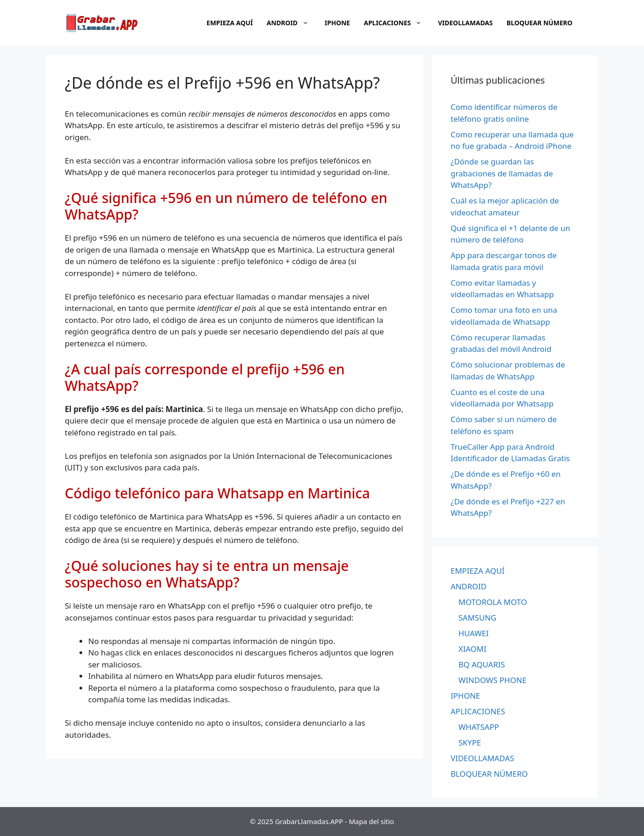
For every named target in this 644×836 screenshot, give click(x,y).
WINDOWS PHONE (492, 680)
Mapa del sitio (372, 821)
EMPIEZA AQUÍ (230, 23)
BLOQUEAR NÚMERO (539, 23)
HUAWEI (474, 633)
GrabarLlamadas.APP (309, 821)
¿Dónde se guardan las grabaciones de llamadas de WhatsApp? (502, 173)
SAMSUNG (477, 618)
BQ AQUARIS (482, 664)
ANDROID (292, 23)
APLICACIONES (398, 23)
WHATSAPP (479, 727)
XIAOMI (472, 649)
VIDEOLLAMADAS (465, 23)
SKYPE (470, 743)
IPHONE (337, 23)
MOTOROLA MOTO (493, 602)
